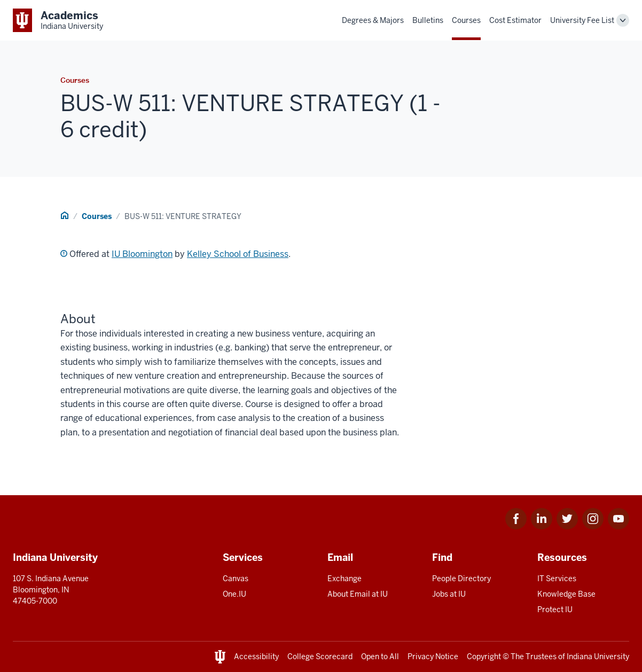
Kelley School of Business (238, 254)
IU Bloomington (142, 254)
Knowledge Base (566, 594)
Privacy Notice (433, 657)
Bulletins (428, 20)
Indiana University (598, 657)
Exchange (345, 579)
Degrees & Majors (373, 20)
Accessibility (256, 657)
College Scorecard (320, 657)
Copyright (484, 657)
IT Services (557, 579)
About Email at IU (358, 594)
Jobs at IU (449, 594)
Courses (466, 20)
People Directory (461, 579)
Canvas (236, 579)
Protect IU (555, 610)
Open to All (380, 657)
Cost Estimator (515, 20)
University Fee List (582, 20)
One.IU (234, 594)
